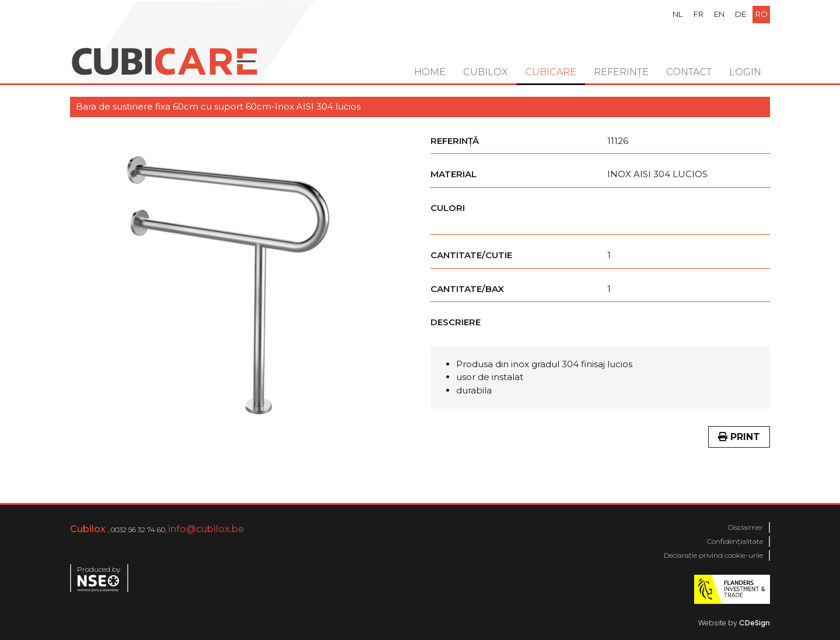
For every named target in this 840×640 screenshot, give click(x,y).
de (741, 14)
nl (678, 14)
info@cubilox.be (206, 529)
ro (762, 14)
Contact (689, 72)
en (719, 14)
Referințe (621, 72)
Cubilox (485, 72)
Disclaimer (745, 527)
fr (699, 14)
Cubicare (551, 72)
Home (430, 72)
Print (739, 437)
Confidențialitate (735, 541)
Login (745, 72)
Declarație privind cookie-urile (713, 555)
